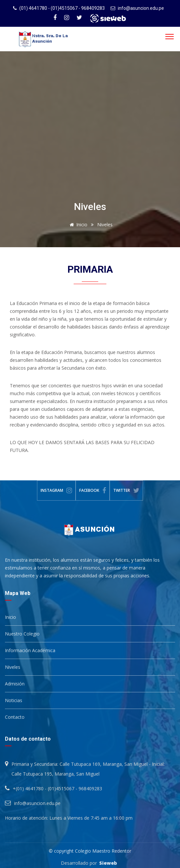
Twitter (126, 490)
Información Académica (30, 650)
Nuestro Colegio (22, 634)
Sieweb (108, 863)
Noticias (14, 700)
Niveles (13, 667)
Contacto (15, 717)
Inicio (77, 225)
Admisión (15, 684)
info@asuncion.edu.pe (141, 8)
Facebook (93, 490)
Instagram (56, 490)
